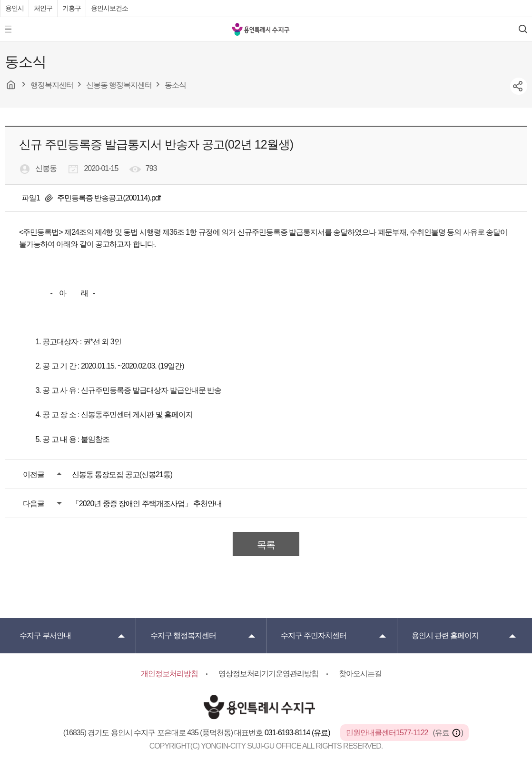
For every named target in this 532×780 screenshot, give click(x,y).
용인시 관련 (445, 635)
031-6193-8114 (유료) (298, 733)
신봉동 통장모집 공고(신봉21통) (122, 475)
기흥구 (72, 8)
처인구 (43, 8)
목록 (266, 545)
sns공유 (519, 86)
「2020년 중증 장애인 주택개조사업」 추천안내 (147, 504)
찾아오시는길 (360, 674)
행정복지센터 (183, 635)
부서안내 (45, 635)
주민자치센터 (314, 635)
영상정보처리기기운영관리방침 (268, 674)
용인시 (15, 8)
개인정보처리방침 (169, 674)
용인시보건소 (109, 8)
